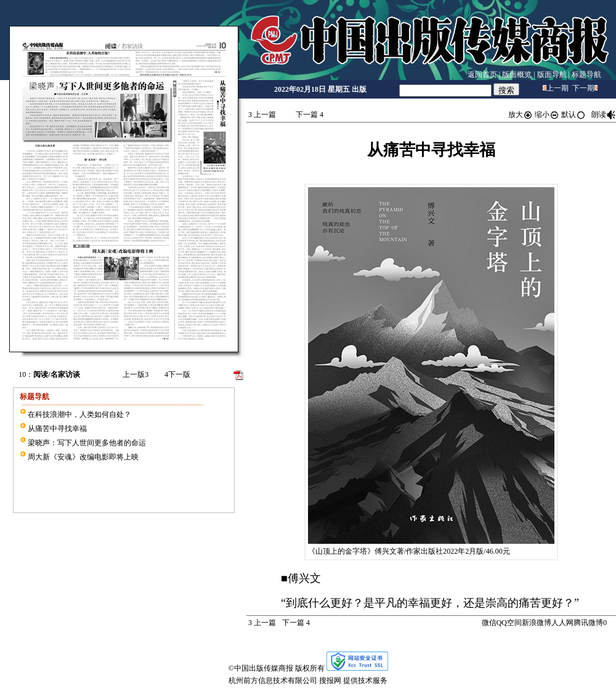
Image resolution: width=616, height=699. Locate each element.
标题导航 (586, 75)
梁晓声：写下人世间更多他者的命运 (87, 443)
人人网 (562, 623)
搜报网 (330, 681)
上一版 (136, 374)
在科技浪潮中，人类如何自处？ (79, 414)
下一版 (177, 374)
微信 (489, 623)
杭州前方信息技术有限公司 (273, 681)
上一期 (557, 88)
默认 (573, 115)
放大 (521, 115)
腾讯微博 (588, 623)
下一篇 (310, 115)
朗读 (604, 115)
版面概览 (517, 75)
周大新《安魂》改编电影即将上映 (83, 457)
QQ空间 (509, 623)
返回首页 (482, 75)
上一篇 (262, 115)
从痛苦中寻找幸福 (57, 429)
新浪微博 (537, 623)
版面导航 (552, 75)
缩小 (547, 115)
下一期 (583, 88)
